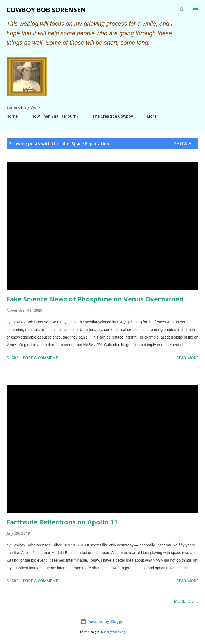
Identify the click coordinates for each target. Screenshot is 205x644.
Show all (185, 144)
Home (12, 116)
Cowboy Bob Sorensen (46, 10)
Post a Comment (41, 358)
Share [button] (12, 358)
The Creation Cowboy (113, 116)
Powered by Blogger (102, 621)
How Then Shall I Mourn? (55, 116)
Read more (188, 358)
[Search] (182, 10)
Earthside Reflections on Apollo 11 (62, 522)
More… (153, 116)
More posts (186, 601)
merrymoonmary (115, 632)
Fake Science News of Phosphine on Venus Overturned (95, 299)
